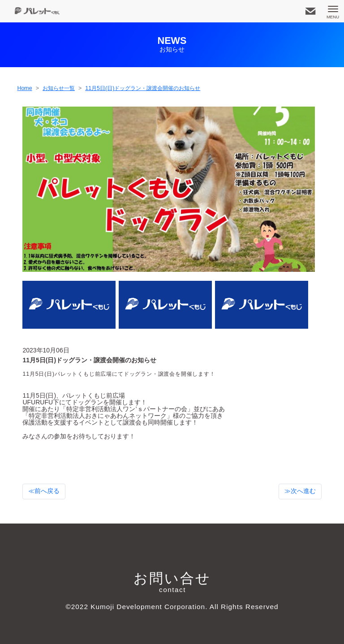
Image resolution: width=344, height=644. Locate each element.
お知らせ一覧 (59, 88)
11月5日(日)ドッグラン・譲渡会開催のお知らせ (143, 88)
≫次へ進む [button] (300, 491)
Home (24, 88)
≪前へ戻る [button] (44, 491)
